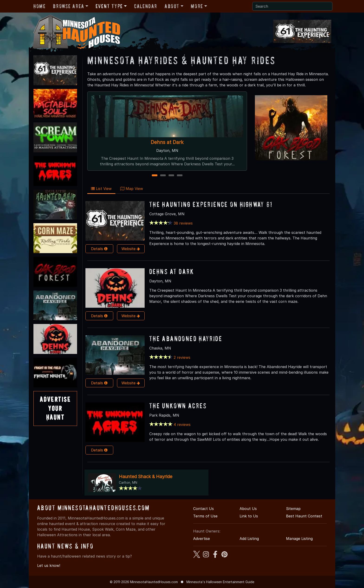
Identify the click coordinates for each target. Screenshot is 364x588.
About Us (248, 509)
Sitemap (293, 509)
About (172, 6)
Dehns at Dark (167, 142)
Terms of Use (205, 516)
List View (101, 189)
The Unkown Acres (178, 406)
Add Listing (249, 539)
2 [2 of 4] (163, 176)
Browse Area (68, 6)
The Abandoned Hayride (186, 338)
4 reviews (182, 425)
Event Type (109, 6)
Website (131, 249)
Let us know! (49, 565)
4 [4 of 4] (180, 176)
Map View (132, 189)
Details (99, 249)
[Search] (292, 6)
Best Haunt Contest (304, 516)
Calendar (146, 6)
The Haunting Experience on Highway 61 (211, 204)
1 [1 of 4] (155, 176)
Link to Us (249, 516)
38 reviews (183, 223)
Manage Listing (299, 539)
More (197, 6)
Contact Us (203, 509)
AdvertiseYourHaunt (55, 408)
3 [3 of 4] (171, 176)
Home (39, 6)
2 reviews (182, 357)
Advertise (201, 539)
